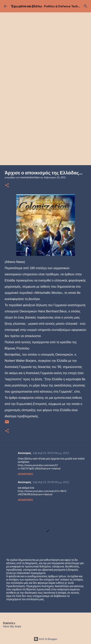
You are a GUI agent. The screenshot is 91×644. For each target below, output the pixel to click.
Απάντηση (25, 474)
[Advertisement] (45, 118)
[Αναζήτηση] (86, 6)
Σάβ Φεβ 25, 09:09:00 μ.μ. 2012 (51, 482)
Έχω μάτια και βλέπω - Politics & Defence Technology (49, 6)
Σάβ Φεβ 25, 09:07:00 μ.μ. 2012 (51, 453)
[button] (7, 186)
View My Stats (12, 626)
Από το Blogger (45, 639)
